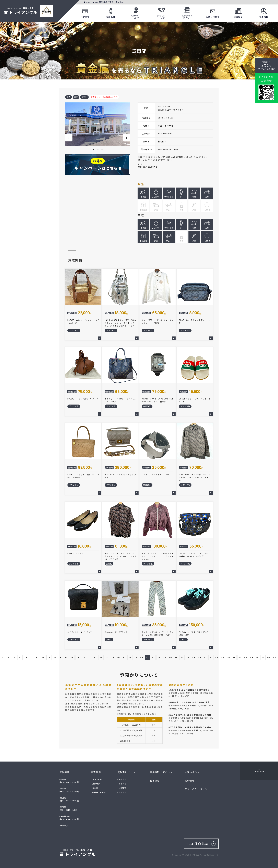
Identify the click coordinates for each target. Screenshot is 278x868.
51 (263, 658)
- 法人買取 (122, 792)
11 (32, 658)
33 (159, 658)
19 (78, 658)
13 (43, 658)
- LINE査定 (122, 788)
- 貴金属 (94, 788)
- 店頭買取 (122, 779)
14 (49, 658)
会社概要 (238, 12)
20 (84, 658)
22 (95, 658)
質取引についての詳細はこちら (104, 97)
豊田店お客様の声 (148, 167)
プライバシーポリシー (197, 789)
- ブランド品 (96, 779)
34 (165, 658)
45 (228, 658)
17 (66, 658)
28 (130, 658)
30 (142, 658)
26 (118, 658)
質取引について (162, 12)
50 (257, 658)
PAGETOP (259, 770)
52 (269, 658)
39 (194, 658)
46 (234, 658)
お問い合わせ (213, 12)
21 (89, 658)
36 (176, 658)
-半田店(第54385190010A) (68, 808)
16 (61, 658)
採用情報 (264, 12)
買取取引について (136, 12)
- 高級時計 (95, 784)
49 (252, 658)
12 (37, 658)
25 (113, 658)
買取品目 (111, 12)
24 (107, 658)
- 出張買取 (122, 784)
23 (101, 658)
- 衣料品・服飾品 (98, 792)
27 (124, 658)
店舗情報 (85, 12)
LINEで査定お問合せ (267, 79)
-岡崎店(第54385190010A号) (69, 781)
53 (275, 658)
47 (240, 658)
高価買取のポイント (187, 12)
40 (199, 658)
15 (55, 658)
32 (153, 658)
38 (188, 658)
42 (211, 658)
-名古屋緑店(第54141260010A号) (69, 818)
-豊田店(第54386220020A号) (69, 799)
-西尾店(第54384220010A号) (69, 790)
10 (26, 658)
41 (205, 658)
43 (217, 658)
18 (72, 658)
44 (223, 658)
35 (170, 658)
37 (182, 658)
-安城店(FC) (65, 825)
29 (136, 658)
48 (246, 658)
